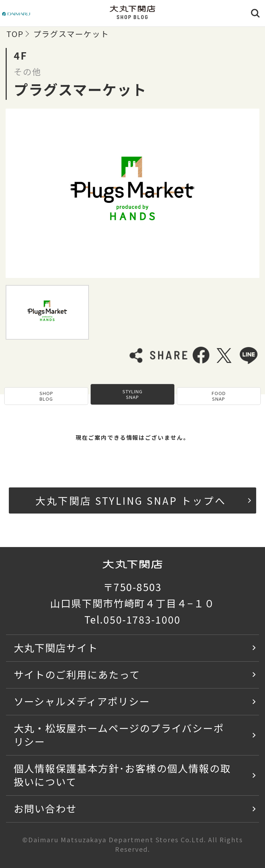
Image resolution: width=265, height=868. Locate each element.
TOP (15, 34)
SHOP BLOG (46, 396)
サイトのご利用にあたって (77, 674)
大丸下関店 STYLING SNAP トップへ (143, 500)
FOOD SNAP (219, 396)
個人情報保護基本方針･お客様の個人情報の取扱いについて (122, 775)
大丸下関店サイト (56, 647)
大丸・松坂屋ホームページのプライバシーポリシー (119, 735)
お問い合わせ (46, 808)
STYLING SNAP (132, 394)
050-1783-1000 (142, 619)
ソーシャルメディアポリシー (82, 701)
